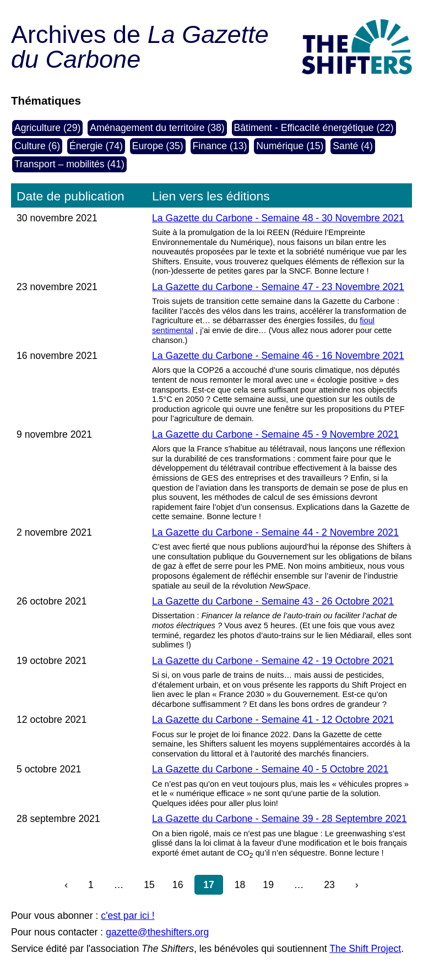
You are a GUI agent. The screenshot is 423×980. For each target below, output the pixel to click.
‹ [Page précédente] (66, 885)
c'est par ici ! (128, 916)
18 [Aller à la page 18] (240, 885)
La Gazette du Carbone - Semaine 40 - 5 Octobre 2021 (270, 769)
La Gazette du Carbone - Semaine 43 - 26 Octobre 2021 (273, 601)
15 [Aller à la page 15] (149, 885)
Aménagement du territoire (147, 128)
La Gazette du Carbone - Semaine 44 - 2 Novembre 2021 (275, 532)
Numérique (280, 146)
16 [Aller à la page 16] (178, 885)
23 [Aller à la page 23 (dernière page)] (329, 885)
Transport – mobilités (59, 164)
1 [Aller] (91, 885)
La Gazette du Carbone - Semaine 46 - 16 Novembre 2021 (278, 356)
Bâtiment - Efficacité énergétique (304, 128)
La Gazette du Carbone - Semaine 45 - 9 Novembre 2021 (275, 434)
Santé (345, 146)
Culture (30, 146)
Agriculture (37, 128)
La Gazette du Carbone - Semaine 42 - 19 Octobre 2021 (273, 661)
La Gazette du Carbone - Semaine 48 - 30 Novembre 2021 (278, 218)
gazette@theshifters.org (157, 932)
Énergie (86, 146)
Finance (210, 146)
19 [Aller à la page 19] (268, 885)
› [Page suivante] (357, 885)
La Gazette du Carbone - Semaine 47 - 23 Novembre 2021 (278, 287)
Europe (148, 146)
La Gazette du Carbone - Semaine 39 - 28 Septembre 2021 (280, 819)
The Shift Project (365, 949)
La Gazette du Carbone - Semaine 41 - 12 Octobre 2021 (273, 720)
